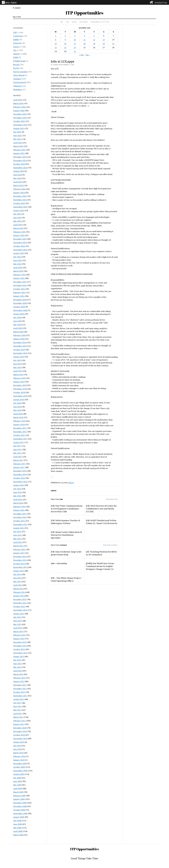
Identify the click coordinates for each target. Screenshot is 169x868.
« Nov (82, 55)
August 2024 (19, 171)
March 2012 (18, 674)
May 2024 (17, 178)
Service (16, 68)
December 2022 (20, 239)
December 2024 (20, 157)
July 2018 (17, 403)
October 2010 (19, 735)
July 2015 (17, 532)
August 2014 (19, 571)
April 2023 (18, 225)
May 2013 (17, 624)
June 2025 (17, 135)
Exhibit (16, 39)
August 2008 (19, 817)
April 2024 (18, 182)
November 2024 (20, 160)
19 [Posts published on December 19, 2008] (94, 44)
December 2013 (20, 599)
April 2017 (18, 457)
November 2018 (20, 389)
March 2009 (18, 792)
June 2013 (17, 621)
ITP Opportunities (84, 13)
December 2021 (20, 282)
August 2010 (19, 742)
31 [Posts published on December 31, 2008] (75, 51)
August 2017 (19, 442)
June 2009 (17, 781)
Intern (74, 22)
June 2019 (17, 364)
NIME (16, 57)
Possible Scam (19, 61)
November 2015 (20, 517)
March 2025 (18, 146)
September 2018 (20, 396)
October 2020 (19, 307)
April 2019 (18, 371)
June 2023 (17, 218)
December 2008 (20, 803)
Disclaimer (84, 22)
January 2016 (19, 510)
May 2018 (17, 410)
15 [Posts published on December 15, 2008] (56, 44)
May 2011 (17, 710)
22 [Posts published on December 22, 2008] (56, 47)
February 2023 (19, 232)
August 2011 (19, 699)
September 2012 (20, 653)
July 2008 (17, 821)
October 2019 (19, 350)
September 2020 (20, 310)
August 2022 (19, 253)
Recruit (16, 64)
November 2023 (20, 200)
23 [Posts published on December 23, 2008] (65, 47)
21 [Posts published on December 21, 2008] (113, 44)
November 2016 (20, 474)
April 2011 (18, 714)
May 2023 (17, 221)
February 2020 (19, 335)
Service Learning (20, 72)
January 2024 (19, 193)
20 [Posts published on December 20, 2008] (104, 44)
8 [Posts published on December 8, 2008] (56, 40)
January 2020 (19, 339)
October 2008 (19, 810)
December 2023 (20, 196)
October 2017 (19, 435)
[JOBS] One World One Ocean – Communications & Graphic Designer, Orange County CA (101, 566)
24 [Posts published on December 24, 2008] (75, 47)
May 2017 (17, 453)
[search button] (17, 8)
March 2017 (18, 460)
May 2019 (17, 367)
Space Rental (19, 75)
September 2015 (20, 524)
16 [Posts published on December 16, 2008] (65, 44)
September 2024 (20, 168)
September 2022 (20, 250)
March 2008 (18, 835)
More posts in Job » (112, 499)
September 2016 (20, 482)
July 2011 (17, 703)
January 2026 (19, 110)
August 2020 (19, 314)
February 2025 (19, 150)
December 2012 (20, 642)
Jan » (88, 55)
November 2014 (20, 560)
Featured (17, 43)
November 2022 (20, 243)
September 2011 (20, 696)
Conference (18, 36)
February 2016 (19, 507)
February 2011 (19, 721)
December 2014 (20, 557)
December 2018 (20, 385)
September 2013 (20, 610)
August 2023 (19, 210)
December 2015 (20, 514)
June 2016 (17, 492)
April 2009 (18, 788)
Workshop (17, 89)
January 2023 (19, 235)
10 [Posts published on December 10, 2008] (75, 40)
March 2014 (18, 589)
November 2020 (20, 303)
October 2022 (19, 246)
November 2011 (20, 689)
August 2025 (19, 128)
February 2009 (19, 796)
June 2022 (17, 260)
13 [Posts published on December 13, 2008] (104, 40)
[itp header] (84, 2)
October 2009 (19, 767)
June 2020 (17, 321)
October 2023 (19, 203)
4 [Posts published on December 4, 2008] (84, 36)
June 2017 (17, 449)
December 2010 (20, 728)
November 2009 (20, 763)
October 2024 (19, 164)
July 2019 (17, 360)
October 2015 (19, 521)
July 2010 (17, 746)
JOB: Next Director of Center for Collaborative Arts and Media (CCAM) (101, 509)
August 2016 (19, 485)
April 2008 (18, 831)
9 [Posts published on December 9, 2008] (65, 40)
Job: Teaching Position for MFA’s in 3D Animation (101, 553)
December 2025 (20, 114)
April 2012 (18, 671)
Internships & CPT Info (100, 22)
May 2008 (17, 828)
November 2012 (20, 646)
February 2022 (19, 275)
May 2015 (17, 539)
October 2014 (19, 564)
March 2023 (18, 228)
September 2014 (20, 567)
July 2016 (17, 489)
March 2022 (18, 271)
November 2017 (20, 432)
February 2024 (19, 189)
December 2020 (20, 300)
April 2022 (18, 267)
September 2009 (20, 771)
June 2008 (17, 824)
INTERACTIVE (161, 3)
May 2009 (17, 785)
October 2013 (19, 606)
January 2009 (19, 799)
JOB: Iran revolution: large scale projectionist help (66, 553)
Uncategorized (19, 82)
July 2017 (17, 446)
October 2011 (19, 692)
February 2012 (19, 678)
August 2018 (19, 400)
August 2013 (19, 614)
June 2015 (17, 535)
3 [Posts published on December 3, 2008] (75, 36)
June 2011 (17, 706)
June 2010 (17, 749)
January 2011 (19, 724)
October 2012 (19, 649)
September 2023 (20, 207)
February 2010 (19, 756)
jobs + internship (59, 563)
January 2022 (19, 278)
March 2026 (18, 103)
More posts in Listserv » (111, 545)
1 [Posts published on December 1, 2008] (56, 36)
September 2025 (20, 125)
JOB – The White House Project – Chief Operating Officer (67, 579)
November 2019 (20, 346)
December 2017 (20, 428)
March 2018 (18, 417)
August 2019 (19, 357)
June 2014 (17, 578)
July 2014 (17, 574)
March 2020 (18, 332)
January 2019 (19, 382)
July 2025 (17, 132)
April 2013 (18, 628)
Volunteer (17, 86)
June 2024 (17, 175)
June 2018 (17, 407)
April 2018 (18, 414)
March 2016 (18, 503)
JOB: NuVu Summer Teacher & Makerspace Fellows (65, 522)
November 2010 (20, 731)
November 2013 (20, 603)
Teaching (17, 79)
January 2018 (19, 424)
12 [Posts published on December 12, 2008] (94, 40)
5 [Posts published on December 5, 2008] (94, 36)
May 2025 (17, 139)
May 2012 (17, 667)
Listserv (17, 54)
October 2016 (19, 478)
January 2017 (19, 467)
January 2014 (19, 596)
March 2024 (18, 185)
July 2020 (17, 317)
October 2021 (19, 289)
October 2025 (19, 121)
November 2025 (20, 118)
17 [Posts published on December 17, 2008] (75, 44)
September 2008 (20, 813)
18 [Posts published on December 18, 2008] (84, 44)
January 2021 (19, 296)
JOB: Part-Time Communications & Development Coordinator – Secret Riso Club (67, 509)
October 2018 (19, 392)
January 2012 (19, 681)
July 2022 (17, 257)
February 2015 (19, 549)
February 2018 (19, 421)
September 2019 (20, 353)
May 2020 (17, 325)
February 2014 (19, 592)
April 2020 (18, 328)
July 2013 (17, 617)
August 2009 (19, 774)
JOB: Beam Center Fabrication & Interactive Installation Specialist (66, 535)
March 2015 (18, 546)
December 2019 (20, 342)
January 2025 (19, 153)
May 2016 (17, 496)
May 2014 (17, 581)
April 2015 (18, 542)
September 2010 (20, 738)
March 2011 (18, 717)
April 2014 (18, 585)
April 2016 (18, 499)
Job (62, 22)
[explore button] (152, 2)
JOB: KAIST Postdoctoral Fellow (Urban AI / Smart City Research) (102, 522)
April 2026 (18, 100)
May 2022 (17, 264)
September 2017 (20, 439)
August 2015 (19, 528)
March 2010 (18, 753)
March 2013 (18, 631)
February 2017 (19, 464)
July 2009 (17, 778)
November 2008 (20, 806)
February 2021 (19, 292)
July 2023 (17, 214)
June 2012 (17, 664)
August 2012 (19, 656)
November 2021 (20, 285)
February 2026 (19, 107)
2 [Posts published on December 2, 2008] (65, 36)
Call (67, 22)
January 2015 (19, 553)
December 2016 (20, 471)
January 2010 (19, 760)
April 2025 (18, 143)
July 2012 (17, 660)
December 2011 (20, 685)
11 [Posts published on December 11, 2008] (84, 40)
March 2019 (18, 375)
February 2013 (19, 635)
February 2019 (19, 378)
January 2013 (19, 639)
